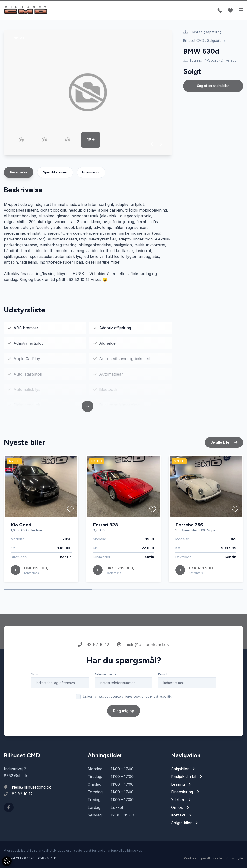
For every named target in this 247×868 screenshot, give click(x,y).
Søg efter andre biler (213, 86)
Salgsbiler (215, 41)
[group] (88, 92)
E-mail (163, 674)
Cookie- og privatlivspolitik (203, 858)
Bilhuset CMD (194, 41)
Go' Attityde (235, 858)
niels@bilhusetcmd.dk (143, 645)
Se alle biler (224, 442)
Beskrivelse (19, 172)
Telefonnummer (106, 674)
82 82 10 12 (94, 645)
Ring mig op (124, 711)
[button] (152, 144)
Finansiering (91, 172)
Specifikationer (55, 172)
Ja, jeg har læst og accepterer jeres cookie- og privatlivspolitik (127, 696)
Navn (34, 674)
